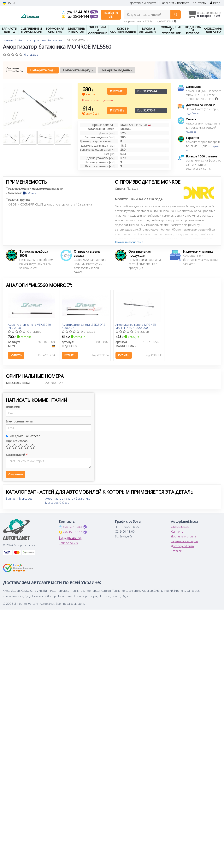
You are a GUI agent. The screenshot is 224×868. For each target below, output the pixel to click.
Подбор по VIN (111, 15)
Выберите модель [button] (116, 70)
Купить (117, 91)
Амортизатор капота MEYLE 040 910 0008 (30, 326)
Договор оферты (183, 546)
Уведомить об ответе (23, 436)
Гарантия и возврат (175, 3)
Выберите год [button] (43, 70)
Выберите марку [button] (78, 70)
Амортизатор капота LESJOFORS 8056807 (83, 326)
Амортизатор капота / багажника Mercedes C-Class (68, 501)
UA (7, 3)
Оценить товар (17, 441)
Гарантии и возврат (185, 541)
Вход (215, 3)
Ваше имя (13, 407)
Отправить (16, 475)
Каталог (176, 551)
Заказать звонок (70, 538)
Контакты (199, 3)
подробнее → (192, 113)
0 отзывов (31, 54)
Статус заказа (180, 527)
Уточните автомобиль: (15, 70)
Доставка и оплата (143, 3)
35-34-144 (76, 16)
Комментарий (17, 455)
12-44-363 (76, 12)
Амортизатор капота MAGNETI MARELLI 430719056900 (136, 326)
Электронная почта (19, 421)
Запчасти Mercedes (19, 499)
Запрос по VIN (68, 543)
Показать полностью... (130, 242)
